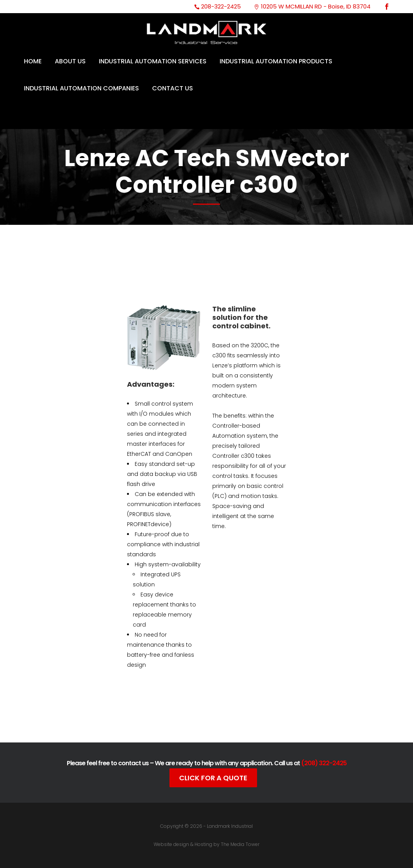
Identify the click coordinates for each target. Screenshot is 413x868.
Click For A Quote (213, 778)
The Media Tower (240, 844)
